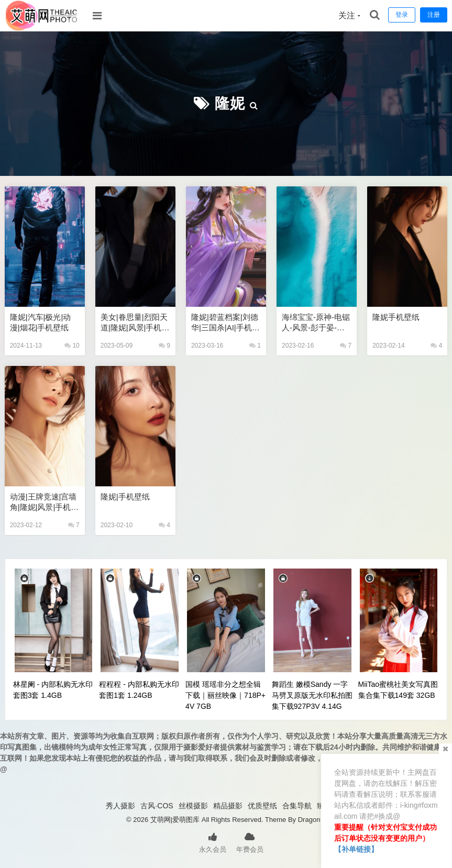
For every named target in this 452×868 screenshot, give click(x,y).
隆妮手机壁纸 (396, 317)
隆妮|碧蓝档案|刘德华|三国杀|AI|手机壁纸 (225, 323)
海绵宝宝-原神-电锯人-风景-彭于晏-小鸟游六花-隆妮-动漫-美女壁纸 (316, 323)
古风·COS (157, 806)
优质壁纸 (262, 806)
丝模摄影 (193, 806)
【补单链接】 (356, 849)
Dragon (309, 820)
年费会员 (250, 842)
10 (72, 346)
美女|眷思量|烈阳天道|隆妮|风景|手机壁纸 (135, 323)
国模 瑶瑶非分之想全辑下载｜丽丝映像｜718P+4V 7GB (225, 695)
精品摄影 (228, 806)
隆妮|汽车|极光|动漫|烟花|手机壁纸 (41, 322)
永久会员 (213, 842)
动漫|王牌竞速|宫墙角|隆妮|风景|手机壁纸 (45, 502)
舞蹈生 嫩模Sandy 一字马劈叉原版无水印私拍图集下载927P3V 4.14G (312, 695)
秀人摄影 (120, 806)
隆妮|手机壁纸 (125, 497)
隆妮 (230, 103)
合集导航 (297, 806)
